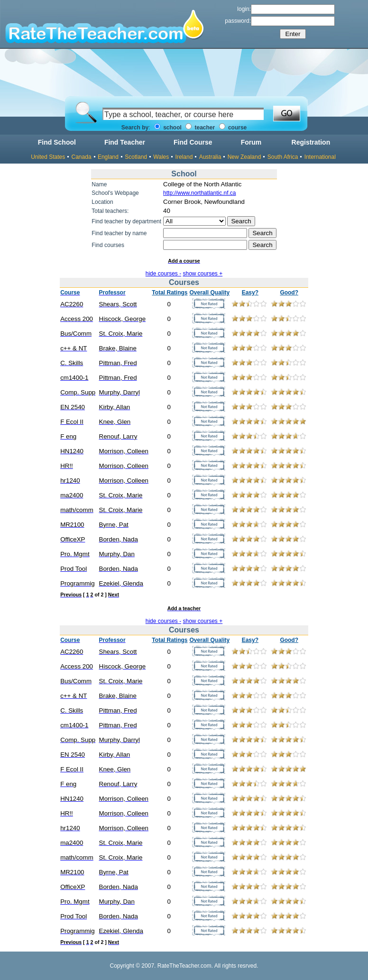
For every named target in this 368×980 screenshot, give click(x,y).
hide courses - (163, 274)
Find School (57, 142)
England (108, 157)
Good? (289, 293)
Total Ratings (170, 293)
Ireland (184, 157)
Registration (311, 142)
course (233, 128)
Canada (82, 157)
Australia (210, 157)
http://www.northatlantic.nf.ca (199, 193)
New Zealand (244, 157)
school (168, 128)
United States (48, 157)
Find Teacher (125, 142)
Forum (251, 142)
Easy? (250, 293)
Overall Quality (209, 293)
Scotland (136, 157)
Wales (161, 157)
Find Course (193, 142)
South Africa (283, 157)
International (320, 157)
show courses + (203, 274)
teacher (200, 128)
